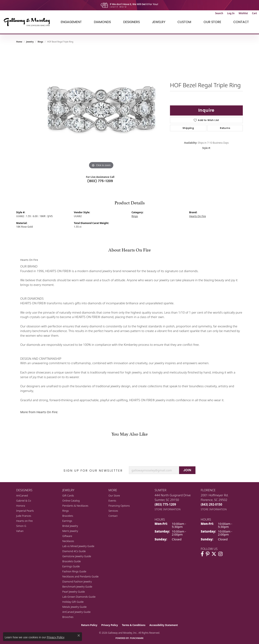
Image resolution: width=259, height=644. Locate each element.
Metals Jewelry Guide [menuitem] (74, 607)
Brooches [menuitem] (68, 617)
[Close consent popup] (79, 636)
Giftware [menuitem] (67, 536)
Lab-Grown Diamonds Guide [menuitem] (79, 597)
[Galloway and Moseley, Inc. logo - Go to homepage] (28, 22)
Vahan (20, 531)
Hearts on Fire (24, 521)
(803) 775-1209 (100, 181)
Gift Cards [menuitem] (68, 495)
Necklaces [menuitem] (68, 541)
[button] (219, 13)
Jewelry (159, 22)
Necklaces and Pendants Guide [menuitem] (80, 576)
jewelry (30, 42)
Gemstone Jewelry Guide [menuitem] (77, 556)
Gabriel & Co (24, 501)
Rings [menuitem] (66, 511)
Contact (241, 22)
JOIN (187, 470)
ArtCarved (22, 495)
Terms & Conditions (134, 625)
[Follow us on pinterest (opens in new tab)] (208, 554)
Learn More (118, 7)
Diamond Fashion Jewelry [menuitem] (77, 581)
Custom (184, 22)
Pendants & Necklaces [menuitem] (75, 506)
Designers (132, 22)
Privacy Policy (110, 625)
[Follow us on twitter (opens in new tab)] (214, 554)
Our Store (212, 22)
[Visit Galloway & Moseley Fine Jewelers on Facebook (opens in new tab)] (202, 554)
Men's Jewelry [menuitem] (70, 531)
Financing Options (119, 506)
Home (19, 42)
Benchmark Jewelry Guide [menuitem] (77, 587)
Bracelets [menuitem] (68, 516)
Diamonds (102, 22)
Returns (225, 128)
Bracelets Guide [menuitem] (72, 561)
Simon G (21, 526)
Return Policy (89, 625)
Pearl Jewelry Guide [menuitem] (74, 592)
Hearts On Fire (197, 216)
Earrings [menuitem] (67, 521)
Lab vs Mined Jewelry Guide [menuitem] (78, 546)
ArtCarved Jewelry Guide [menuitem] (76, 612)
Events (112, 501)
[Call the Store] (165, 504)
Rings (40, 42)
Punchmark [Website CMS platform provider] (137, 638)
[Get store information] (168, 509)
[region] (101, 109)
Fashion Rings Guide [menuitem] (74, 571)
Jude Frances (24, 516)
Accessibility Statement (163, 625)
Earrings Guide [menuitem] (71, 566)
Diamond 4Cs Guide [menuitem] (74, 551)
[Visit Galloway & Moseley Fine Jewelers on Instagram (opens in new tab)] (220, 554)
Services (113, 511)
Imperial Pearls (25, 511)
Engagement (71, 22)
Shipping (188, 128)
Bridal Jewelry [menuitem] (70, 526)
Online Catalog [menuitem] (71, 501)
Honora (21, 506)
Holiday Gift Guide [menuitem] (73, 602)
